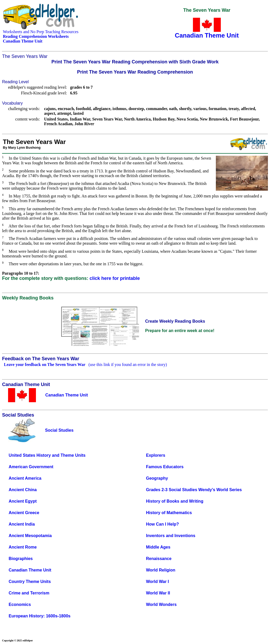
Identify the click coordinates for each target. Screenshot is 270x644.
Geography (157, 478)
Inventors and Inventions (171, 536)
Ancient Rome (23, 547)
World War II (158, 593)
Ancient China (23, 490)
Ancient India (22, 524)
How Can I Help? (162, 524)
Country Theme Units (30, 582)
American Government (31, 467)
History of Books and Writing (175, 501)
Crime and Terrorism (29, 593)
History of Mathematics (169, 513)
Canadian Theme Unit (30, 570)
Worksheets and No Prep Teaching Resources (41, 32)
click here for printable (115, 278)
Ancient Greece (24, 513)
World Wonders (161, 604)
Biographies (21, 559)
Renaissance (159, 559)
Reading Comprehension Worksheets (36, 36)
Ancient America (25, 478)
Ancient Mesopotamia (30, 536)
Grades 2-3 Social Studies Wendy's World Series (194, 490)
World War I (158, 582)
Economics (20, 604)
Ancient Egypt (23, 501)
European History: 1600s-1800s (39, 616)
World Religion (161, 570)
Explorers (156, 455)
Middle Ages (158, 547)
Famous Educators (165, 467)
